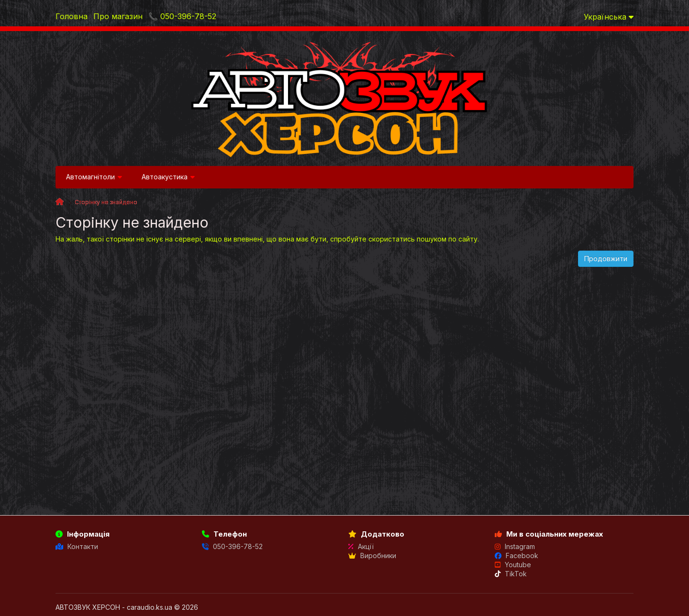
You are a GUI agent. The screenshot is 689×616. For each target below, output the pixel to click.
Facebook (517, 555)
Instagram (515, 546)
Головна (72, 16)
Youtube (513, 565)
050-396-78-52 (232, 546)
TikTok (511, 574)
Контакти (77, 546)
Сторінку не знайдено (106, 202)
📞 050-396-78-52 (182, 16)
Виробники (372, 555)
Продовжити (606, 258)
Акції (361, 546)
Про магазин (118, 16)
